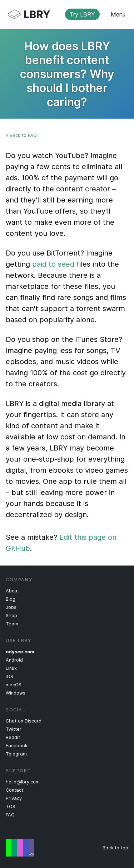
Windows (16, 693)
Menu (118, 14)
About (12, 591)
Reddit (13, 737)
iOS (9, 676)
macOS (14, 685)
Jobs (11, 607)
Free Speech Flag (20, 848)
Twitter (14, 729)
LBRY (61, 14)
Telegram (16, 754)
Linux (11, 668)
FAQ (10, 815)
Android (14, 660)
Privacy (14, 798)
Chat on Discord (24, 721)
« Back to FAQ (21, 135)
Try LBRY (82, 14)
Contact (14, 790)
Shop (11, 616)
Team (12, 624)
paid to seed (53, 264)
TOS (11, 807)
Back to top (115, 848)
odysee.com (20, 652)
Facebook (17, 746)
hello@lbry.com (23, 782)
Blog (11, 599)
